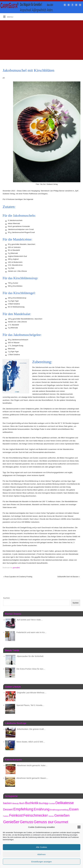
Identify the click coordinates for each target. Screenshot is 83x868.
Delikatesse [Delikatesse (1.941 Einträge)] (65, 803)
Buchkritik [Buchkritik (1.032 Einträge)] (32, 803)
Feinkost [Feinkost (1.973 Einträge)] (16, 815)
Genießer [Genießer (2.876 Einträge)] (11, 822)
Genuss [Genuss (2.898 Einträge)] (26, 822)
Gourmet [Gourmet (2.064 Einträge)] (61, 822)
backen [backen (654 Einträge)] (8, 803)
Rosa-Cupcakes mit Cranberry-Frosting (18, 577)
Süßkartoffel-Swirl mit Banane (68, 577)
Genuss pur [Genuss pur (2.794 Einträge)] (44, 822)
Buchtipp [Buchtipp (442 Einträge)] (44, 803)
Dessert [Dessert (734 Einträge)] (8, 809)
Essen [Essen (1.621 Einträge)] (74, 809)
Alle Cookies (41, 847)
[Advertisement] (41, 40)
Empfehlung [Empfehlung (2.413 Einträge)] (23, 809)
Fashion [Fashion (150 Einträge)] (6, 816)
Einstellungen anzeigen (41, 862)
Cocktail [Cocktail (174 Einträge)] (52, 804)
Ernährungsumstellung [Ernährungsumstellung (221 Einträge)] (59, 810)
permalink (16, 568)
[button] (79, 827)
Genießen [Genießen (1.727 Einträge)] (62, 815)
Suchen (7, 598)
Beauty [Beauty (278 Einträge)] (16, 803)
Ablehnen (41, 854)
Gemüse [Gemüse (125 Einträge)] (51, 816)
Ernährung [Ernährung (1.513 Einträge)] (42, 809)
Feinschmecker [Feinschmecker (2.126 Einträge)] (36, 815)
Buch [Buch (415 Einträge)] (22, 803)
